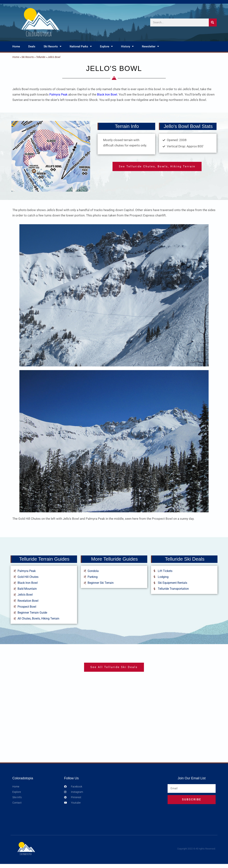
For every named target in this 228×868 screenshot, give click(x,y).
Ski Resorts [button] (52, 46)
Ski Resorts (28, 57)
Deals (32, 46)
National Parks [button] (81, 46)
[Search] (213, 22)
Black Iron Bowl (109, 94)
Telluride (41, 57)
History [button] (127, 46)
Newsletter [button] (150, 46)
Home (16, 46)
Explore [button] (106, 46)
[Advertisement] (114, 728)
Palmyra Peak (59, 94)
